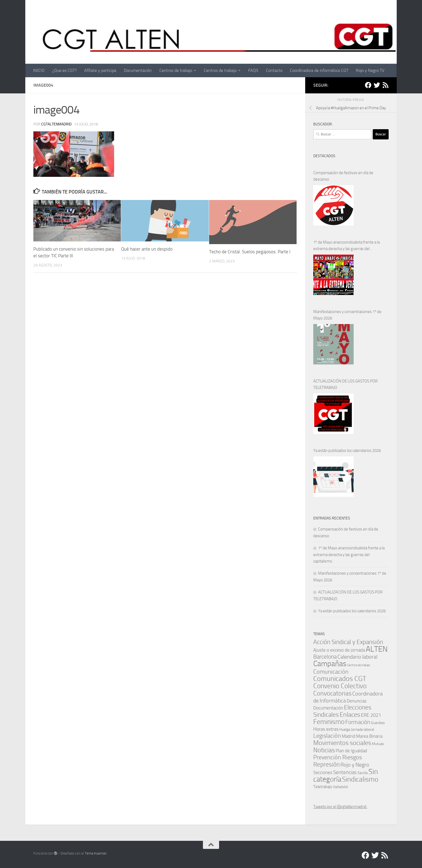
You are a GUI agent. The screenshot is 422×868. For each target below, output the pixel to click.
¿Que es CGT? (64, 70)
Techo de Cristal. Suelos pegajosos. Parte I (250, 252)
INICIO (39, 70)
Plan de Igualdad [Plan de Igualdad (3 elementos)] (351, 751)
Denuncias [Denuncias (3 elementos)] (357, 701)
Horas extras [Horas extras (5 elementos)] (326, 729)
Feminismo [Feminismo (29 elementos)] (329, 722)
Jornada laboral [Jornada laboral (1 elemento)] (363, 729)
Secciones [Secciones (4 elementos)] (323, 772)
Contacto (274, 70)
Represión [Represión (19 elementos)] (326, 764)
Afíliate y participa (100, 70)
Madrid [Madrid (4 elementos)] (349, 736)
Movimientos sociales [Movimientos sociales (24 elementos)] (342, 743)
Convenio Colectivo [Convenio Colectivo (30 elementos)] (340, 686)
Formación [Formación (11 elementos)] (358, 722)
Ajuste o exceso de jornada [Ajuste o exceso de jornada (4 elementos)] (339, 650)
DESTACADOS (324, 156)
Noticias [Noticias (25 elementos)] (324, 750)
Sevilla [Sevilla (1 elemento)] (363, 773)
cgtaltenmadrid (56, 124)
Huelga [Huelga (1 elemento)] (345, 729)
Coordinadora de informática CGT (319, 70)
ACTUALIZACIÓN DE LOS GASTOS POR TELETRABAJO (345, 384)
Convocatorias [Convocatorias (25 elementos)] (332, 693)
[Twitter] (377, 85)
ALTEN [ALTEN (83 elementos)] (377, 649)
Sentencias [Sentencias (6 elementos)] (345, 772)
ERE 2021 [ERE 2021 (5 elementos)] (371, 715)
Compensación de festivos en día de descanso (343, 176)
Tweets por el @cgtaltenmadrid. (340, 807)
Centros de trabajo (176, 70)
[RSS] (385, 85)
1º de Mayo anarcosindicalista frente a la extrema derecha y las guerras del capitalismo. (347, 246)
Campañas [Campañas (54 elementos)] (330, 664)
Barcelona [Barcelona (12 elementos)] (325, 657)
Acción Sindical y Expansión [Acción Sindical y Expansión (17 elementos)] (348, 642)
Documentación (138, 70)
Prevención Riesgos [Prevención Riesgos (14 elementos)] (338, 757)
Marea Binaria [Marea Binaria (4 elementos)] (369, 736)
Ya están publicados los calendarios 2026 (347, 451)
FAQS (253, 70)
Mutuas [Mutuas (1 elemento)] (378, 744)
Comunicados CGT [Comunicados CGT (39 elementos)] (340, 679)
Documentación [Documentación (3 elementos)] (328, 708)
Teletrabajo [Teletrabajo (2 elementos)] (323, 787)
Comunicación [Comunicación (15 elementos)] (331, 672)
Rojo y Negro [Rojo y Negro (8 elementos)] (355, 765)
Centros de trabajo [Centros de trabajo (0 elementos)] (359, 665)
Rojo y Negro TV (370, 70)
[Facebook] (368, 85)
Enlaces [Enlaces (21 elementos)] (350, 715)
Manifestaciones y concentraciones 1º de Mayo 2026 (347, 315)
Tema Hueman (96, 853)
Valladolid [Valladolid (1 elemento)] (340, 787)
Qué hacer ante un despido (147, 249)
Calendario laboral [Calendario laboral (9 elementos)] (357, 657)
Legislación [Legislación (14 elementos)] (327, 736)
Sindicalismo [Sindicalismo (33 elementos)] (360, 779)
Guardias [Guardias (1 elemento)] (378, 723)
